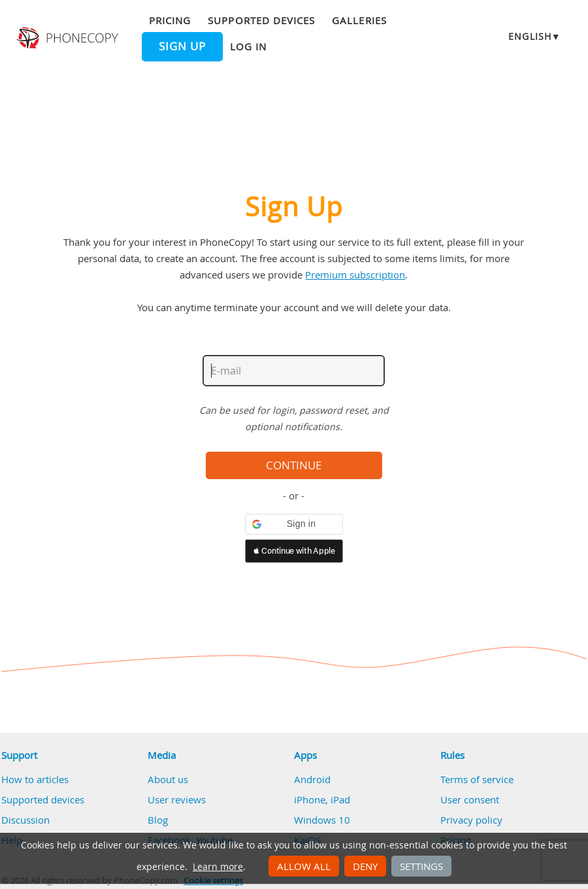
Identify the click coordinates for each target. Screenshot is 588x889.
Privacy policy (471, 820)
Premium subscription (355, 275)
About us (168, 779)
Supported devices (261, 20)
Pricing (170, 20)
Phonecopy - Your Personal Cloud (69, 38)
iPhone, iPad (322, 799)
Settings (421, 866)
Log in (248, 46)
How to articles (35, 779)
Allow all (304, 866)
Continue (294, 465)
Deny (365, 866)
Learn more (218, 867)
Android (312, 779)
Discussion (25, 820)
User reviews (177, 799)
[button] (294, 524)
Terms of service (477, 779)
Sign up (182, 46)
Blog (158, 820)
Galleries (359, 20)
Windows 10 (322, 820)
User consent (470, 799)
